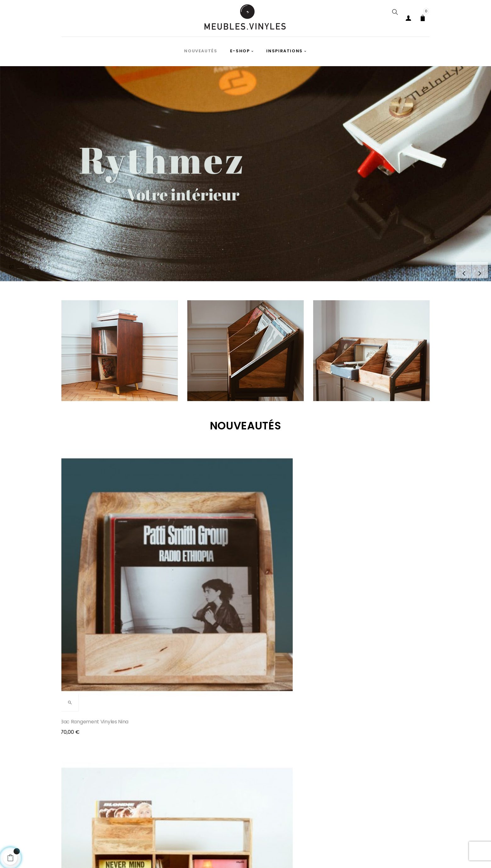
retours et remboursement (326, 854)
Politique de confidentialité (198, 854)
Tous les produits (245, 645)
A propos (272, 854)
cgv (245, 854)
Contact (378, 854)
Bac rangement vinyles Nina (95, 548)
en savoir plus (382, 626)
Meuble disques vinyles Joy (377, 548)
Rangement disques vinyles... (284, 548)
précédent (454, 267)
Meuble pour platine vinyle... (188, 548)
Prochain (477, 267)
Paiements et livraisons (129, 854)
